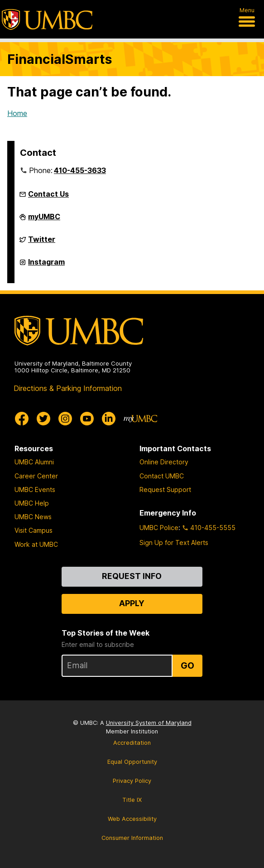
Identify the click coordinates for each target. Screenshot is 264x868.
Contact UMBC (162, 476)
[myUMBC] (140, 419)
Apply (132, 603)
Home (17, 113)
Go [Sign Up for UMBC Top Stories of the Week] (187, 665)
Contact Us (48, 194)
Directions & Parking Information (68, 388)
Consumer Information (132, 838)
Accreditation (132, 743)
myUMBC (44, 219)
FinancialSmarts (60, 59)
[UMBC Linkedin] (109, 419)
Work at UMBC (36, 544)
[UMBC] (47, 19)
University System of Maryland (149, 723)
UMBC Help (32, 503)
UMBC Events (35, 489)
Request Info (132, 576)
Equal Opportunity (132, 762)
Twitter (42, 242)
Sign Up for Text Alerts (174, 542)
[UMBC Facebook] (22, 419)
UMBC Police (159, 528)
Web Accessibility (132, 819)
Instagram (46, 265)
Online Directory (164, 462)
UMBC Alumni (34, 462)
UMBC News (33, 517)
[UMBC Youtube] (87, 419)
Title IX (132, 800)
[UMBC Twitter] (43, 419)
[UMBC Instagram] (65, 419)
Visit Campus (34, 530)
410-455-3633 (80, 170)
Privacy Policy (132, 781)
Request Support (165, 489)
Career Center (36, 476)
